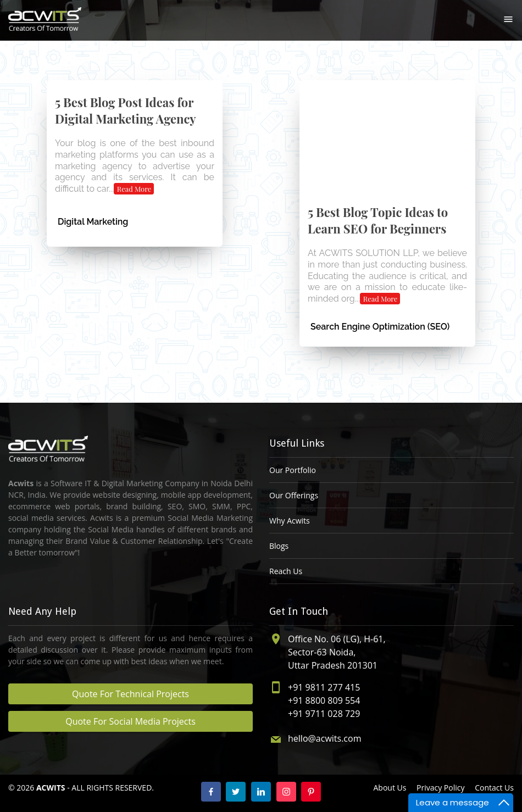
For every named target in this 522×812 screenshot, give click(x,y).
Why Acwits (290, 521)
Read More (134, 189)
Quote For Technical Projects (130, 694)
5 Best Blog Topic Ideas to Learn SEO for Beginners (378, 220)
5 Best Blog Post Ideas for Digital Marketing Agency (126, 110)
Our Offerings (294, 495)
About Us (390, 788)
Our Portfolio (293, 470)
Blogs (279, 546)
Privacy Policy (440, 788)
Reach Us (286, 571)
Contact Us (494, 788)
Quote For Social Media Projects (130, 721)
